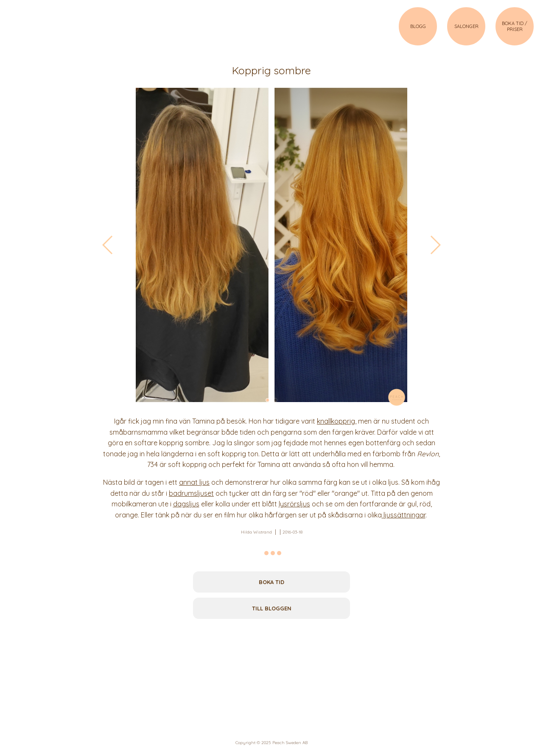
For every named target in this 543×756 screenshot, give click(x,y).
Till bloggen (272, 608)
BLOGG (418, 26)
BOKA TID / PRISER (515, 26)
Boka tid (271, 582)
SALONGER (466, 26)
